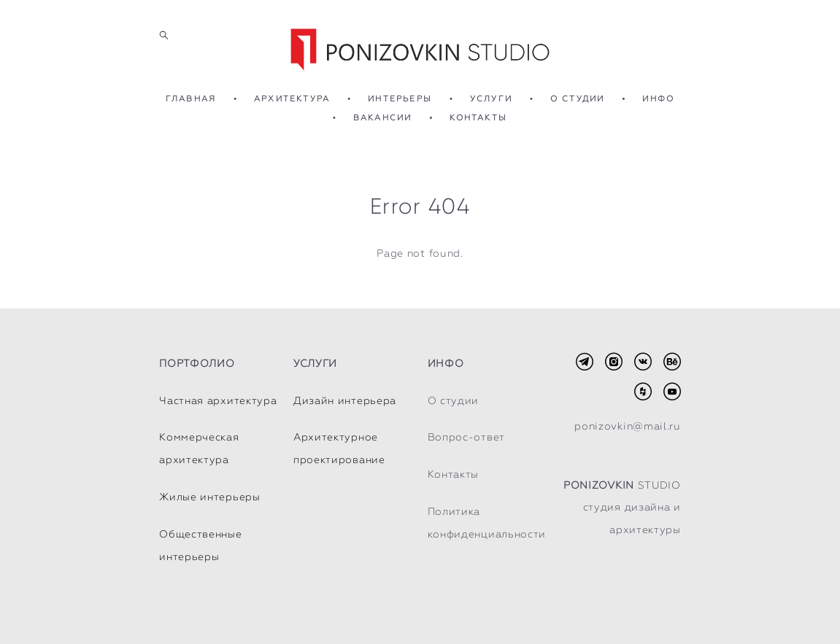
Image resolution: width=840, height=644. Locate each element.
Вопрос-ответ (466, 437)
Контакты (454, 474)
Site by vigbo (420, 610)
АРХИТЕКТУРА (292, 99)
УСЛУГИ (491, 99)
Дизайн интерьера (345, 400)
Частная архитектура (218, 400)
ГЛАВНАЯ (191, 99)
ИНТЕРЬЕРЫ (400, 99)
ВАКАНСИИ (383, 118)
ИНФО (658, 99)
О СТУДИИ (578, 99)
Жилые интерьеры (210, 497)
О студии (454, 400)
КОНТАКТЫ (478, 118)
